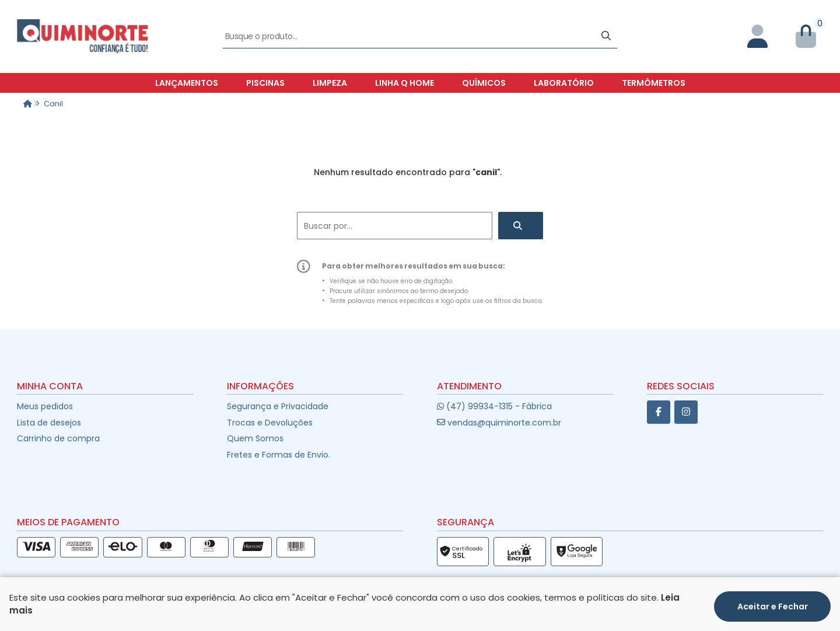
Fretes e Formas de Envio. (279, 455)
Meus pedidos (45, 406)
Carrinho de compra (58, 438)
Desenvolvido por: (420, 621)
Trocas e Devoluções (270, 423)
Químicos (484, 83)
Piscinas (265, 83)
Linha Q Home (405, 83)
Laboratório (564, 83)
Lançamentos (187, 83)
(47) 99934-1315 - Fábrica (494, 406)
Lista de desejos (49, 423)
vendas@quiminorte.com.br (499, 423)
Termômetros (654, 83)
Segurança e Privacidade (278, 406)
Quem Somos (255, 438)
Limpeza (330, 83)
